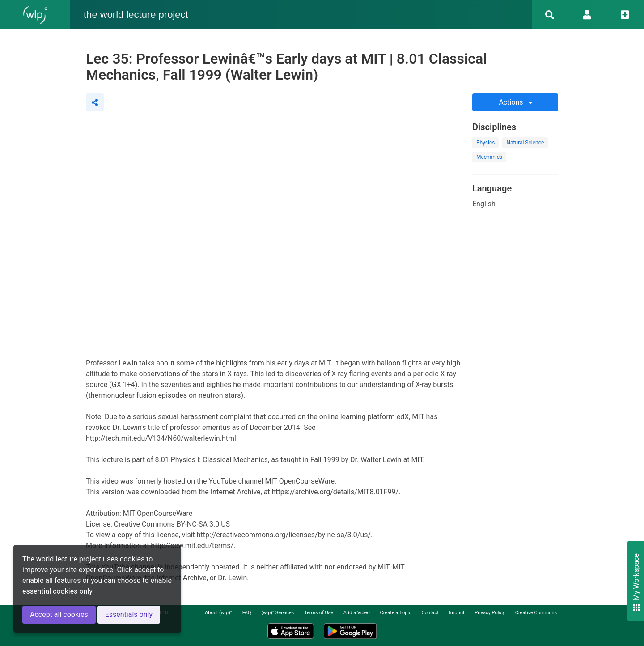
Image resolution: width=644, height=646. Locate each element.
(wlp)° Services (278, 613)
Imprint (457, 613)
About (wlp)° (218, 613)
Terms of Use (319, 613)
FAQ (247, 613)
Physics (485, 143)
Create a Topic (396, 613)
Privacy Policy (490, 613)
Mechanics (489, 157)
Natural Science (525, 143)
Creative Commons (536, 613)
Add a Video (357, 613)
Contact (430, 613)
